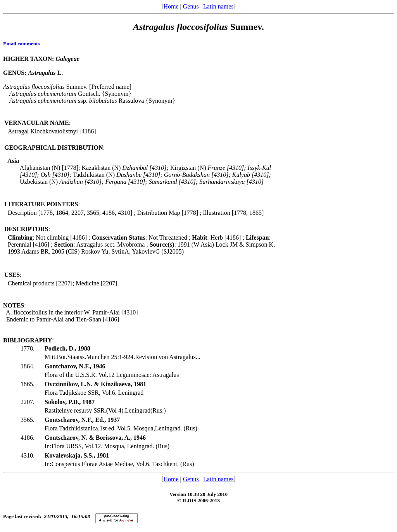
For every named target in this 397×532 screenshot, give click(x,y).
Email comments (22, 44)
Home (171, 6)
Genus (191, 6)
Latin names (218, 6)
